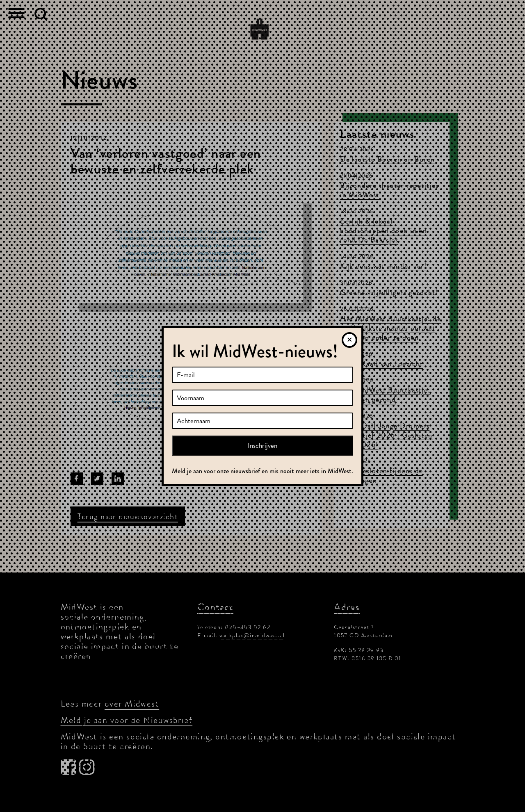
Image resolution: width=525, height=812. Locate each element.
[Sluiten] (349, 340)
